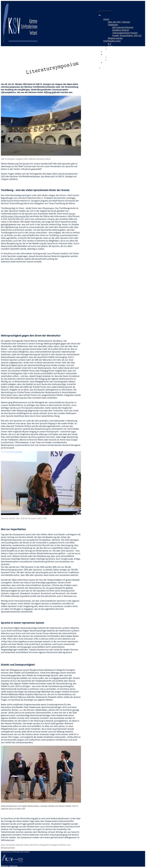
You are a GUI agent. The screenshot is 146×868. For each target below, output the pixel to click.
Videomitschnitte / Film (118, 57)
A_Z (109, 44)
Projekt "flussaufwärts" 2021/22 (127, 35)
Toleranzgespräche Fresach (125, 33)
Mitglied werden (115, 38)
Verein (106, 19)
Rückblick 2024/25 (121, 30)
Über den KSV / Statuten (119, 22)
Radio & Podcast (115, 60)
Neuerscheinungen (117, 49)
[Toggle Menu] (100, 15)
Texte (110, 46)
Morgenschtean (8, 848)
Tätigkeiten (113, 25)
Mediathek (108, 54)
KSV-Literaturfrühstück (123, 27)
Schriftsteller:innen (112, 41)
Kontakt (107, 63)
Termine (107, 52)
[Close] (100, 68)
